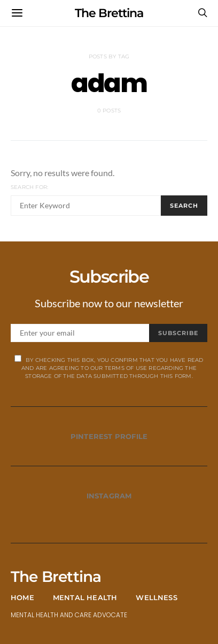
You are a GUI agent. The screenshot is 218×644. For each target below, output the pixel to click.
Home (22, 597)
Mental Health (85, 597)
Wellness (157, 597)
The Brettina (109, 13)
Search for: (29, 187)
